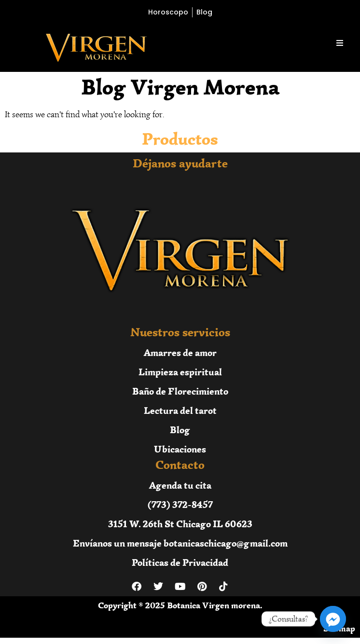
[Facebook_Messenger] (333, 619)
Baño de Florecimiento (180, 391)
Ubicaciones (180, 449)
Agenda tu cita (180, 485)
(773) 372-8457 (180, 504)
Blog (180, 430)
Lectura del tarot (180, 410)
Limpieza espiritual (180, 372)
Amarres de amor (180, 352)
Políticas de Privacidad (180, 562)
